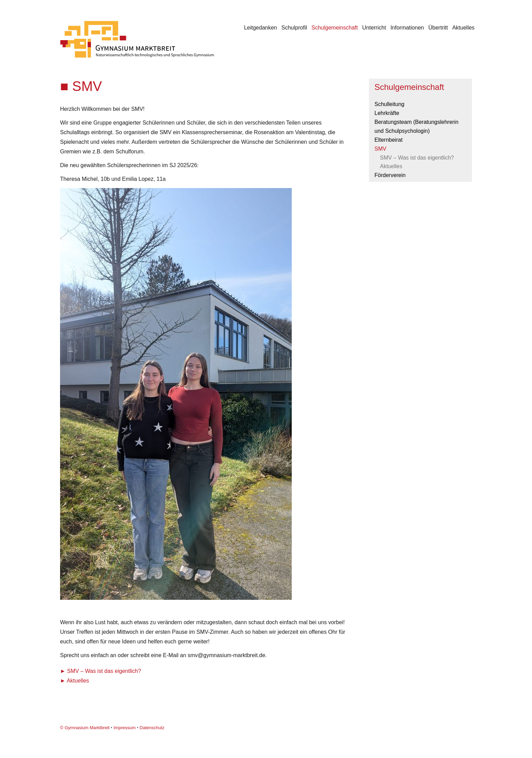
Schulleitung (389, 104)
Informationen (407, 28)
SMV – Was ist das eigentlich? (104, 671)
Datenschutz (152, 728)
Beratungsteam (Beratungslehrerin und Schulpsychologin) (417, 126)
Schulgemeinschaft (334, 28)
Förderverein (390, 175)
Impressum (125, 728)
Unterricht (374, 28)
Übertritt (438, 28)
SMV (380, 149)
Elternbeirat (389, 140)
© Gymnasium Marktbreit (85, 728)
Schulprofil (294, 28)
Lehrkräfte (387, 113)
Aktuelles (464, 28)
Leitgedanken (261, 28)
